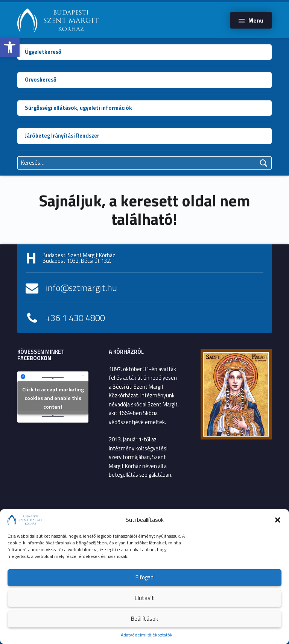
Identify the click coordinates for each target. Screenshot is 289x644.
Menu (256, 20)
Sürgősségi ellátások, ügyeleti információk (78, 108)
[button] (10, 47)
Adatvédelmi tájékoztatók (147, 635)
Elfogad (144, 577)
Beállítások (144, 619)
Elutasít (144, 598)
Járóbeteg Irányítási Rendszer (62, 136)
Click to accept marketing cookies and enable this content (53, 398)
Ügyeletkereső (43, 52)
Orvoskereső (41, 80)
